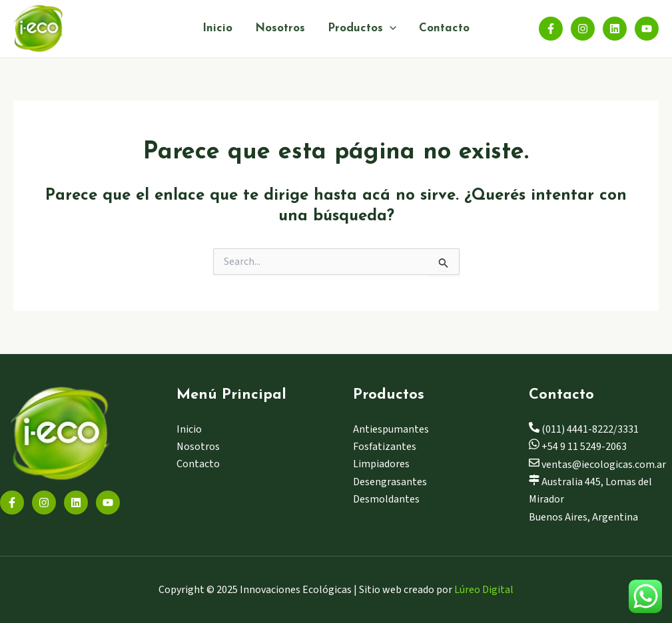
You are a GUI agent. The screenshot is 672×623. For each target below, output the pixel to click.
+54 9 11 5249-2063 (578, 447)
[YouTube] (647, 29)
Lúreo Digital (484, 590)
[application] (390, 29)
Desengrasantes (390, 482)
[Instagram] (583, 29)
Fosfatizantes (385, 447)
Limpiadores (381, 464)
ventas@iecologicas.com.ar (597, 465)
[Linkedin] (615, 29)
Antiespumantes (391, 429)
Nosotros (280, 28)
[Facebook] (551, 29)
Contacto (444, 28)
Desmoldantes (386, 499)
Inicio (217, 28)
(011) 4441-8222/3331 (584, 429)
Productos (362, 29)
